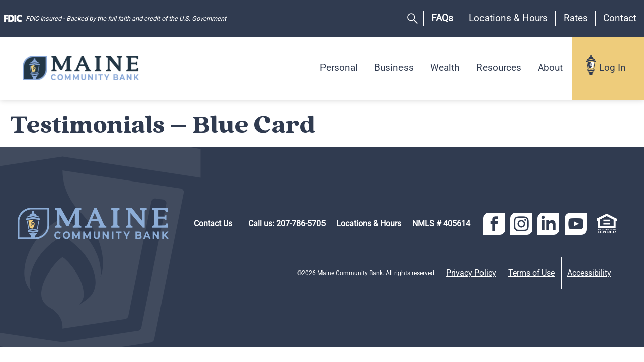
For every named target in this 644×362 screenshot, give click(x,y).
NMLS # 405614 (441, 223)
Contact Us (213, 223)
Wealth (445, 68)
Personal (339, 68)
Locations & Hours (508, 18)
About (550, 68)
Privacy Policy (471, 273)
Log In (613, 68)
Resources (499, 68)
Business (394, 68)
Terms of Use (532, 273)
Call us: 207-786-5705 (287, 223)
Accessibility (589, 273)
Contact (620, 18)
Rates (576, 18)
